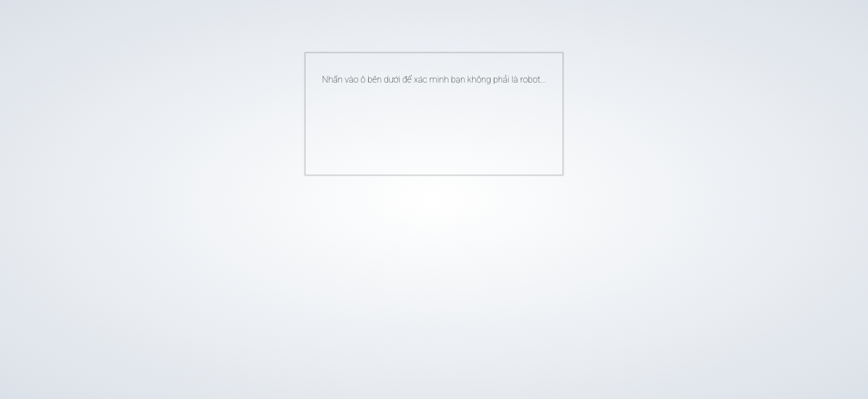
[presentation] (417, 125)
